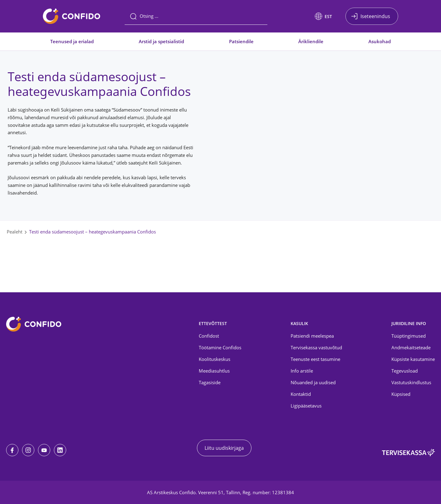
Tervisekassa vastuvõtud (316, 347)
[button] (323, 16)
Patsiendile (241, 41)
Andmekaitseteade (411, 347)
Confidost (209, 336)
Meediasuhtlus (214, 371)
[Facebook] (12, 450)
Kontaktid (301, 394)
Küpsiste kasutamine (413, 359)
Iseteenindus (375, 16)
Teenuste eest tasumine (315, 359)
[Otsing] (196, 16)
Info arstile (302, 371)
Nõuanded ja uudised (313, 382)
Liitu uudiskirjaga (224, 448)
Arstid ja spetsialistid (161, 41)
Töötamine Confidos (220, 347)
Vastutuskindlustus (411, 382)
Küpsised (401, 394)
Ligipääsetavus (306, 406)
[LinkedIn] (60, 450)
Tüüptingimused (409, 336)
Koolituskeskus (215, 359)
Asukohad (380, 41)
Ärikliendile (311, 41)
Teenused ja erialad (72, 41)
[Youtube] (44, 450)
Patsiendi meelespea (312, 336)
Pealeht (15, 232)
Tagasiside (210, 382)
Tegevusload (405, 371)
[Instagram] (28, 450)
